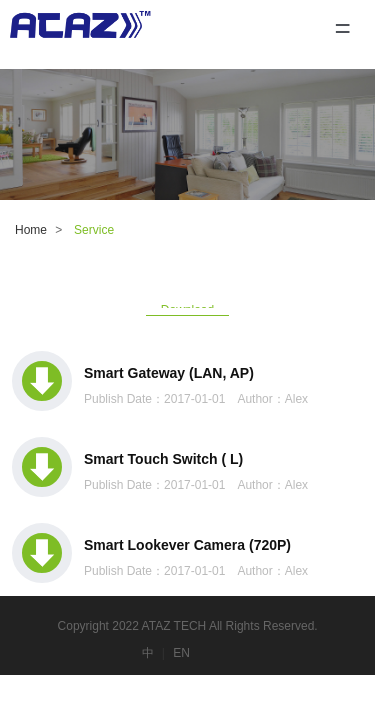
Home (31, 230)
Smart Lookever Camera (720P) (187, 545)
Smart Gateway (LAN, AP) (169, 373)
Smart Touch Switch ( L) (163, 459)
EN (181, 653)
